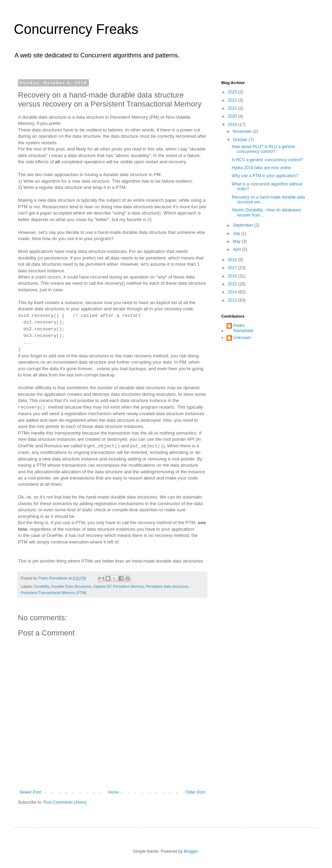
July (237, 234)
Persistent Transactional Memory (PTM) (54, 593)
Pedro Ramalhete (243, 328)
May (237, 241)
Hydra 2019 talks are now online (261, 168)
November (243, 131)
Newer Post (30, 792)
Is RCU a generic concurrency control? (267, 160)
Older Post (195, 792)
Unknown (242, 338)
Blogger (191, 851)
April (237, 249)
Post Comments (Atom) (65, 802)
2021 (233, 108)
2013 (233, 300)
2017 (233, 268)
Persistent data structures (167, 586)
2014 (233, 292)
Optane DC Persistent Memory (119, 586)
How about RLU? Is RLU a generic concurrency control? (264, 149)
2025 (233, 92)
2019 (233, 125)
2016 (233, 276)
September (243, 225)
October (241, 140)
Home (113, 792)
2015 (233, 284)
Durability (41, 586)
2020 (233, 116)
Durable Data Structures (71, 586)
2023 (233, 100)
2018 (233, 260)
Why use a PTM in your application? (265, 176)
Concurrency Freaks (76, 29)
